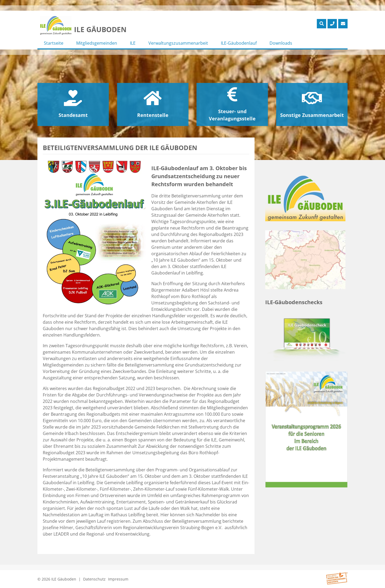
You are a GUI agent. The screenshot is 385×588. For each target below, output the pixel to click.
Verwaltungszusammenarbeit (178, 43)
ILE (133, 43)
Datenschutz (94, 579)
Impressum (118, 579)
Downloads (281, 43)
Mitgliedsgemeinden (97, 43)
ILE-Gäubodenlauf (239, 43)
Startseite (54, 43)
